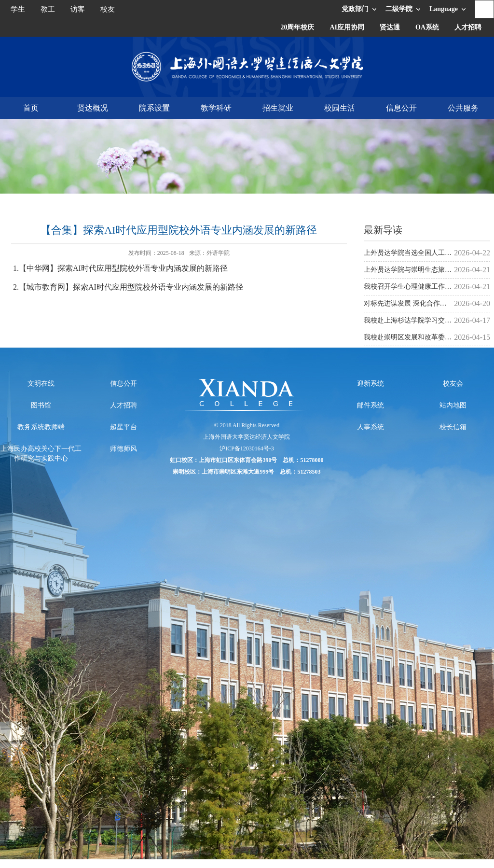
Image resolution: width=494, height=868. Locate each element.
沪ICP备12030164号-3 (247, 448)
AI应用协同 (347, 27)
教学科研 (216, 108)
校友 (108, 9)
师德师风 (123, 449)
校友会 (453, 384)
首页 (31, 108)
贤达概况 (93, 108)
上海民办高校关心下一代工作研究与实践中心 (41, 454)
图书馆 (41, 405)
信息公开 (401, 108)
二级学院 (399, 9)
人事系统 (370, 427)
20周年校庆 (297, 27)
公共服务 (463, 108)
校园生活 (340, 108)
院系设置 (154, 108)
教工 (48, 9)
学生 (18, 9)
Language (444, 9)
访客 (78, 9)
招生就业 (278, 108)
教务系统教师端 (41, 427)
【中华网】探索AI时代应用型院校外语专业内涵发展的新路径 (123, 268)
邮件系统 (370, 405)
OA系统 (427, 27)
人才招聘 (468, 27)
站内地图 (453, 405)
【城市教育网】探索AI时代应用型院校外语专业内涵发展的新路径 (131, 287)
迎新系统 (370, 384)
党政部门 (355, 9)
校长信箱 (453, 427)
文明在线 (41, 384)
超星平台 (123, 427)
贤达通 (390, 27)
